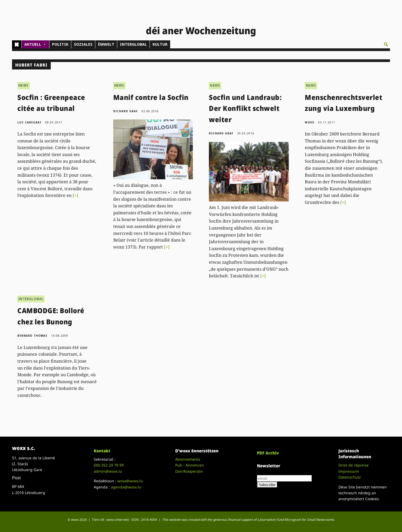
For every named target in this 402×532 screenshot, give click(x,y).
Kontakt (102, 451)
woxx (310, 122)
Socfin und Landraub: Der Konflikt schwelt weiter (245, 108)
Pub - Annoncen (190, 465)
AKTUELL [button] (35, 44)
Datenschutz (350, 477)
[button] (386, 44)
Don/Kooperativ (189, 471)
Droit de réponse (354, 465)
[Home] (17, 44)
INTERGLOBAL (133, 44)
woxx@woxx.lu (130, 481)
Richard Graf (126, 111)
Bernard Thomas (32, 336)
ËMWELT (106, 44)
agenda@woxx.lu (126, 487)
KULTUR (160, 44)
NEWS (24, 85)
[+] (75, 195)
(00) (109, 465)
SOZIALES (83, 44)
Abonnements (188, 459)
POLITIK (60, 44)
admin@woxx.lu (108, 471)
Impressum (349, 471)
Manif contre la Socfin (151, 97)
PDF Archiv (268, 453)
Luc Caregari (29, 122)
